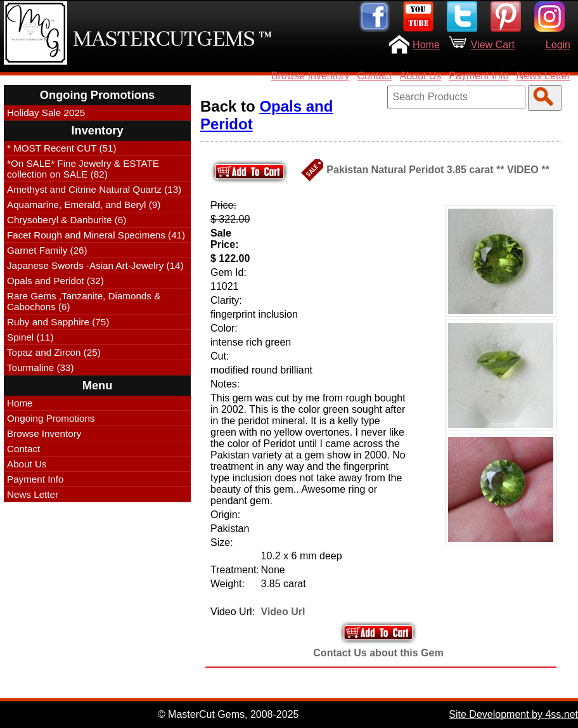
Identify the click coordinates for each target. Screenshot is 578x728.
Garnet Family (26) (47, 250)
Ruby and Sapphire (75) (58, 322)
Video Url (283, 612)
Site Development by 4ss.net (513, 714)
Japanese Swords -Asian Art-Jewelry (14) (95, 265)
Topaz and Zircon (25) (54, 352)
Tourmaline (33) (41, 367)
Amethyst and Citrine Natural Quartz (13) (94, 189)
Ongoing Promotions (51, 418)
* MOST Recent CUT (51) (61, 148)
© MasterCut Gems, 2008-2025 (228, 714)
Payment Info (478, 76)
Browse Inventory (311, 76)
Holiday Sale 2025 (46, 113)
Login (558, 45)
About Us (421, 76)
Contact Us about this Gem (378, 653)
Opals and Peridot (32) (55, 281)
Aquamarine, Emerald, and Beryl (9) (84, 205)
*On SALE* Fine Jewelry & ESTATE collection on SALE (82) (83, 169)
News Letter (543, 76)
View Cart (493, 45)
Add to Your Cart (378, 633)
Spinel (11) (30, 337)
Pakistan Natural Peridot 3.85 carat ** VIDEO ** (438, 170)
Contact (374, 76)
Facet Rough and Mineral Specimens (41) (96, 235)
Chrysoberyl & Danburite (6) (67, 220)
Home (426, 45)
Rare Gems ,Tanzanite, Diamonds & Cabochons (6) (84, 301)
